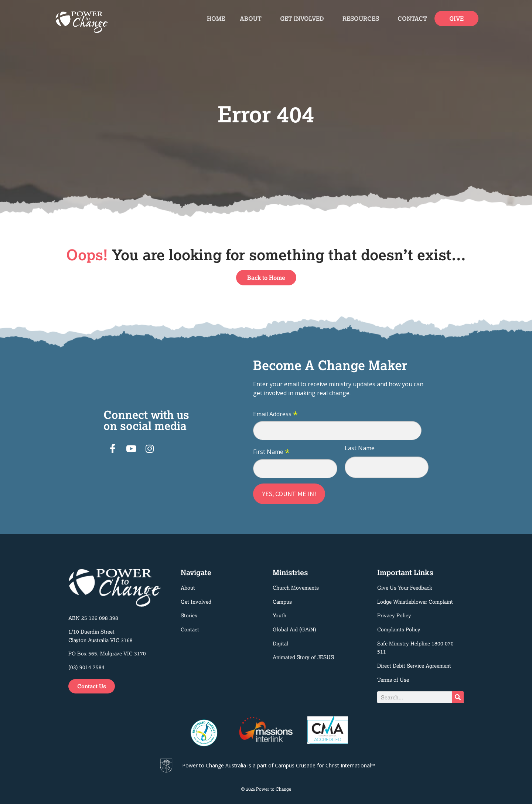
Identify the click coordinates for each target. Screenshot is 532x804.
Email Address (275, 414)
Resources (363, 18)
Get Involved (304, 18)
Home (216, 18)
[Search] (458, 697)
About (253, 18)
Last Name (360, 448)
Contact (412, 18)
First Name (271, 452)
